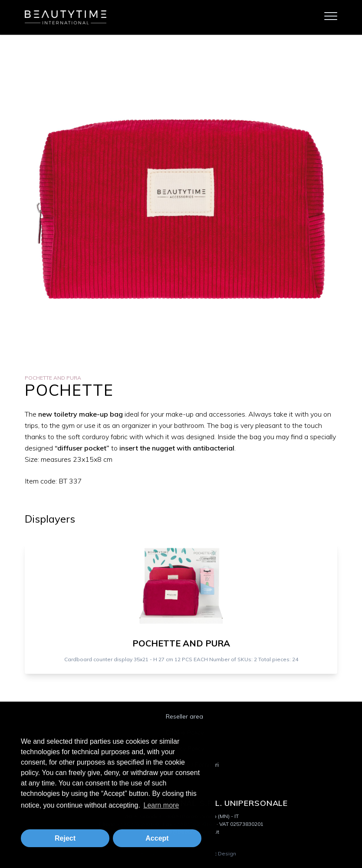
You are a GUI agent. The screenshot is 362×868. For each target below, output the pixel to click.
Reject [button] (65, 838)
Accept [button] (157, 838)
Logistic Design (216, 853)
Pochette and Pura (53, 378)
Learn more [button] (161, 805)
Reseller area (184, 716)
